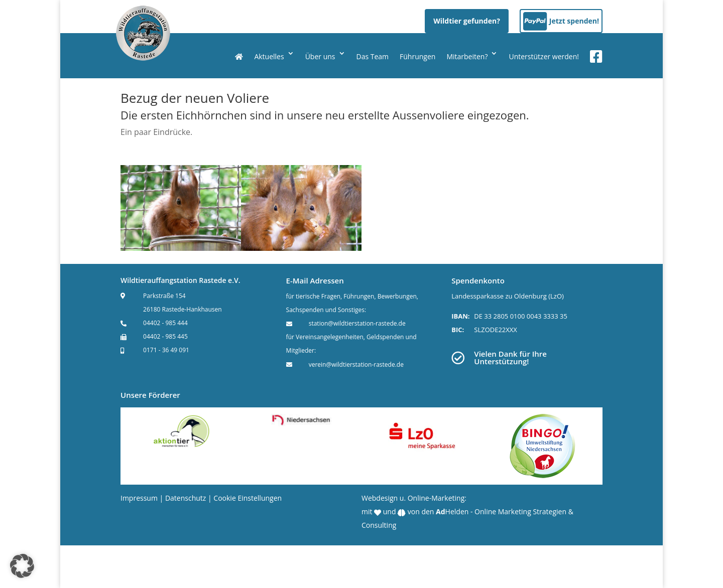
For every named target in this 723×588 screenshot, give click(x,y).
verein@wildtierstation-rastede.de (356, 364)
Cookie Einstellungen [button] (248, 498)
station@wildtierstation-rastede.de (357, 323)
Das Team (373, 56)
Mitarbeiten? (467, 56)
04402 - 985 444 (165, 323)
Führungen (417, 56)
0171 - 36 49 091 (166, 350)
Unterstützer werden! (544, 56)
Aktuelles (269, 56)
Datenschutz (186, 498)
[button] (22, 566)
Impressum (139, 498)
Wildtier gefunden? (467, 21)
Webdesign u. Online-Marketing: (414, 498)
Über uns (320, 56)
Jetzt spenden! (574, 21)
